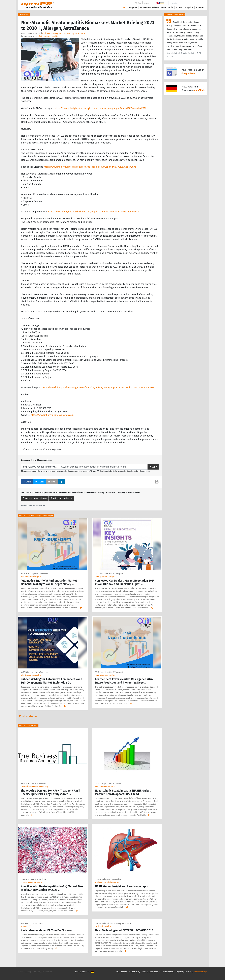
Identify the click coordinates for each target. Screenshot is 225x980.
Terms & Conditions (150, 972)
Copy (153, 467)
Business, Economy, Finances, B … (119, 923)
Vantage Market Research (31, 882)
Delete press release (35, 498)
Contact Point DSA (167, 972)
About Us (200, 8)
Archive (179, 8)
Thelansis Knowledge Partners (108, 882)
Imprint (147, 3)
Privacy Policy (134, 972)
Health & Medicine (39, 784)
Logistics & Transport (40, 574)
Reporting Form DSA (184, 972)
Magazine (189, 8)
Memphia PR (26, 926)
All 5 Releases (27, 716)
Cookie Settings (201, 972)
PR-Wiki (138, 3)
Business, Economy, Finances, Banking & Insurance (63, 33)
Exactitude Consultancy (105, 786)
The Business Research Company (34, 786)
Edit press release (61, 498)
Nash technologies (103, 926)
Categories (132, 8)
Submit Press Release (149, 8)
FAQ (118, 972)
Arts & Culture (37, 923)
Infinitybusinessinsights (48, 36)
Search (197, 3)
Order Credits (167, 8)
